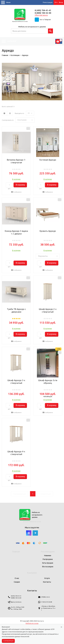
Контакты (47, 582)
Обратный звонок (41, 15)
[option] (32, 82)
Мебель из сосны (32, 623)
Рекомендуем (48, 552)
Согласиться (8, 641)
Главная (16, 552)
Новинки (48, 556)
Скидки (17, 582)
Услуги (47, 578)
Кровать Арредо (48, 231)
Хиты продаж (48, 563)
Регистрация (48, 2)
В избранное (17, 192)
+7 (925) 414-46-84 (47, 602)
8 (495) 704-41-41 (43, 10)
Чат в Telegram (45, 20)
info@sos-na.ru (45, 597)
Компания (32, 573)
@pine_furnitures (16, 602)
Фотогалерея (48, 567)
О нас (17, 578)
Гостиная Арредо (48, 160)
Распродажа (48, 559)
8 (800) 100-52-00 (43, 13)
